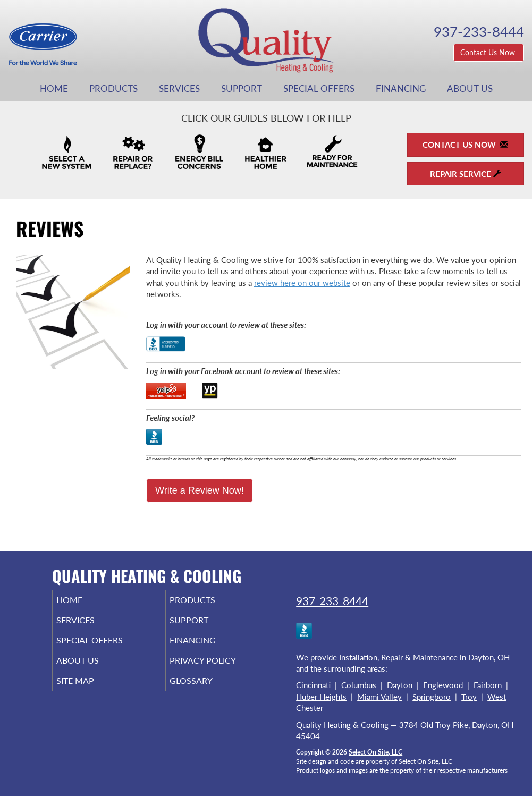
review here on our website (302, 283)
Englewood (443, 685)
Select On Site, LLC (375, 752)
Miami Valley (379, 697)
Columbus (359, 685)
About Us (470, 89)
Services (179, 89)
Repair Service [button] (466, 174)
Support (242, 89)
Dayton (400, 685)
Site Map (90, 690)
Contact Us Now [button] (489, 52)
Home (54, 89)
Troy (469, 697)
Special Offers (319, 89)
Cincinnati (313, 685)
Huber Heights (321, 697)
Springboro (432, 697)
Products (113, 89)
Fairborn (488, 685)
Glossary (205, 690)
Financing (401, 89)
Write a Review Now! (200, 490)
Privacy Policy (219, 668)
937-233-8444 (332, 601)
